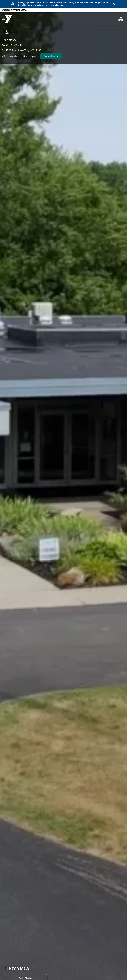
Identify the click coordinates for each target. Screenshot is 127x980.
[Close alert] (114, 4)
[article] (63, 4)
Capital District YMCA (14, 10)
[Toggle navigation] (121, 19)
